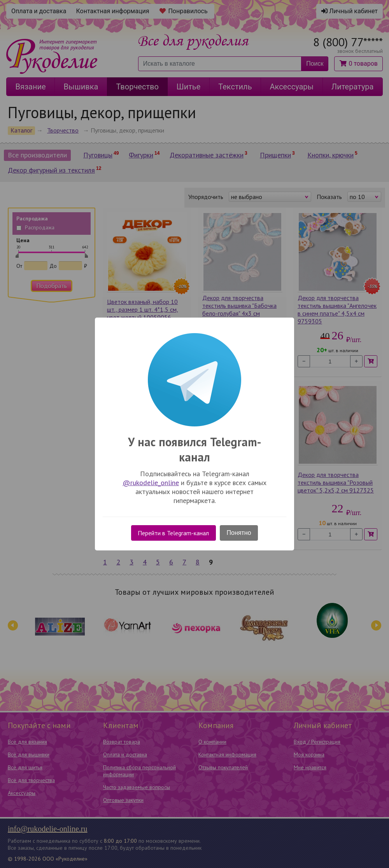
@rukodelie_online (151, 483)
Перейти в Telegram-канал (173, 533)
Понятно (239, 533)
